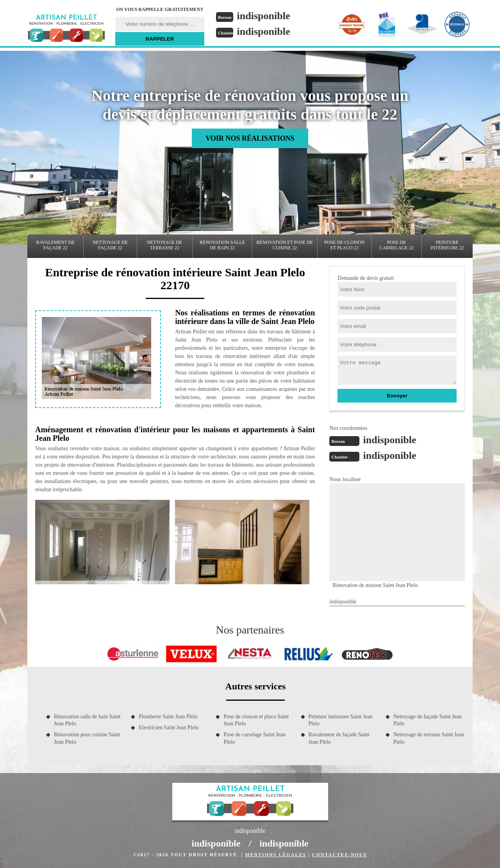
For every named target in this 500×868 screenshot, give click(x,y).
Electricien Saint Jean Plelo (169, 728)
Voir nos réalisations (250, 138)
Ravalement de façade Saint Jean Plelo (339, 738)
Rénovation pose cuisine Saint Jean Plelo (87, 738)
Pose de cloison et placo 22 (344, 245)
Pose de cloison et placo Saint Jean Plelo (256, 720)
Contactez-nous (339, 855)
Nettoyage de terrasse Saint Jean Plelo (429, 738)
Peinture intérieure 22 (447, 245)
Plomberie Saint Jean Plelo (168, 717)
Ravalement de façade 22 (55, 245)
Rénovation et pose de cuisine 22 (285, 245)
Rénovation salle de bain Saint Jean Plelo (87, 720)
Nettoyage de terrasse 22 (164, 245)
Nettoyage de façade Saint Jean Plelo (428, 720)
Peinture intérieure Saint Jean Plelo (341, 720)
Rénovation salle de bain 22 (222, 245)
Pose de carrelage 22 (397, 245)
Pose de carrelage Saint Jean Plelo (254, 738)
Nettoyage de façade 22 (110, 245)
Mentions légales (276, 855)
